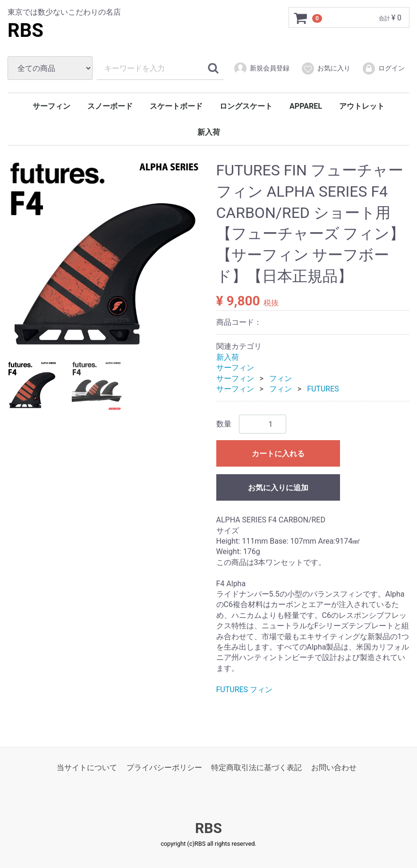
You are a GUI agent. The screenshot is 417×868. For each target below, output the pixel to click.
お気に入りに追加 (278, 488)
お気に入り (326, 69)
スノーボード (110, 106)
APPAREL (306, 106)
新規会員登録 (261, 69)
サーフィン (51, 106)
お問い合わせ (334, 768)
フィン (281, 378)
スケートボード (176, 106)
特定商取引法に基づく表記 (256, 768)
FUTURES (323, 389)
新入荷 (209, 132)
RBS (26, 30)
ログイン (383, 69)
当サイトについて (87, 768)
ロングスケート (246, 106)
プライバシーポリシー (164, 768)
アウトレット (362, 106)
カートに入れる (278, 454)
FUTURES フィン (245, 689)
